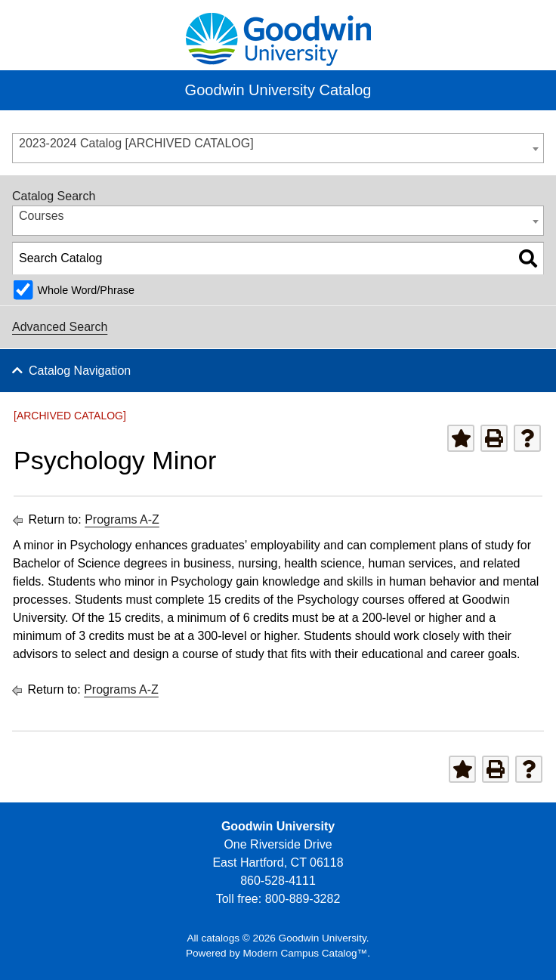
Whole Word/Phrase (86, 290)
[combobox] (278, 148)
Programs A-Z (122, 519)
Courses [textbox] (42, 216)
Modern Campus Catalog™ (306, 953)
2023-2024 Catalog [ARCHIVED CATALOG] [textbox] (136, 143)
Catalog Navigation (80, 371)
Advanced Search (60, 327)
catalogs (220, 938)
